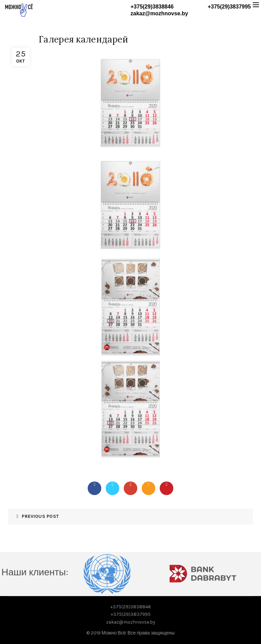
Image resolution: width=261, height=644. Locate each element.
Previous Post (40, 516)
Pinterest (167, 484)
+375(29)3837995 (229, 7)
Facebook (94, 484)
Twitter (112, 484)
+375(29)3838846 (152, 7)
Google (130, 484)
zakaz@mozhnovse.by (159, 13)
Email (149, 484)
